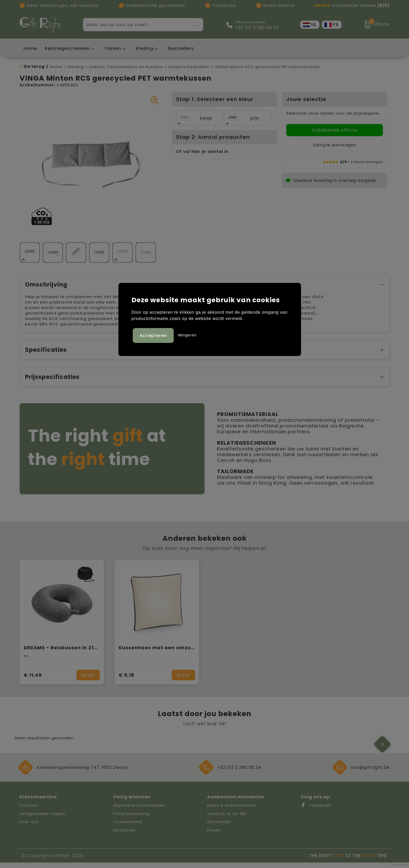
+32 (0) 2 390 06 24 (257, 28)
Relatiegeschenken (67, 48)
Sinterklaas (219, 827)
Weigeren (187, 334)
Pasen (214, 836)
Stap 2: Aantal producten (213, 137)
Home (56, 67)
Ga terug (34, 66)
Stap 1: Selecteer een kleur (215, 99)
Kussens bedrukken (189, 67)
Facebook (316, 811)
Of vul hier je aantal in (202, 151)
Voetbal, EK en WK (227, 819)
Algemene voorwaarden (139, 811)
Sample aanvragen (335, 145)
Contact (29, 811)
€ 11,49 (33, 680)
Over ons (29, 827)
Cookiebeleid (128, 827)
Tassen (113, 48)
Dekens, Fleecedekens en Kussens (126, 67)
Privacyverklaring (131, 819)
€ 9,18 (127, 680)
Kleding (145, 48)
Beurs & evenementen (231, 811)
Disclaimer (124, 836)
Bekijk (88, 680)
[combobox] (137, 25)
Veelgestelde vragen (43, 819)
